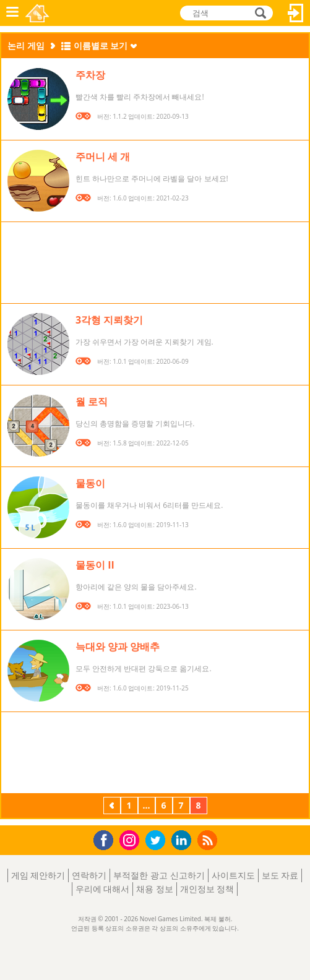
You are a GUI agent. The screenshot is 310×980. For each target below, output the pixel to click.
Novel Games (38, 13)
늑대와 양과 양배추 (118, 647)
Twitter (158, 841)
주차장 (90, 75)
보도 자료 (280, 875)
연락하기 (89, 875)
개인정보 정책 (207, 889)
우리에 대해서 (103, 889)
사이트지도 (233, 875)
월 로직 (92, 402)
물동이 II (95, 565)
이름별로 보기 (101, 45)
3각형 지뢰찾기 (109, 320)
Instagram (131, 839)
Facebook (107, 839)
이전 (112, 807)
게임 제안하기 (38, 875)
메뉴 (12, 13)
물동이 (90, 483)
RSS (209, 840)
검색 (259, 14)
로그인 (296, 13)
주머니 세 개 (103, 157)
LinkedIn (183, 840)
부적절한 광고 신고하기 (159, 875)
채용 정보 (155, 889)
